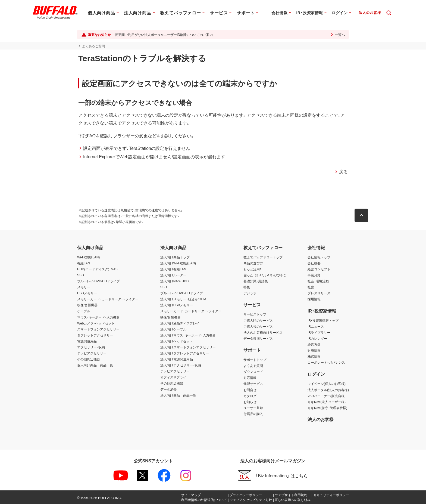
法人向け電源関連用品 (177, 359)
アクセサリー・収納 (91, 347)
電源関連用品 (87, 341)
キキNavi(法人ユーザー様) (327, 402)
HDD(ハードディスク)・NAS (97, 269)
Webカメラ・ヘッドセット (96, 323)
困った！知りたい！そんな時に (265, 275)
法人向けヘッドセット (177, 341)
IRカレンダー (317, 338)
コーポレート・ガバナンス (326, 362)
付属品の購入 (253, 414)
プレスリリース (319, 293)
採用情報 (314, 299)
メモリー (84, 287)
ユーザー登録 (253, 408)
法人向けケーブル (173, 329)
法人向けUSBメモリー (177, 305)
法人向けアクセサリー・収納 (181, 365)
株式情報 (314, 356)
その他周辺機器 (89, 359)
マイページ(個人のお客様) (327, 384)
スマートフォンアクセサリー (98, 329)
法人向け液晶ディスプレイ (180, 323)
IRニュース (316, 326)
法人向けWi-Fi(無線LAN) (178, 263)
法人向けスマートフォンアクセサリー (188, 347)
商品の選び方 (253, 263)
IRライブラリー (319, 332)
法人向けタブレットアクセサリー (185, 353)
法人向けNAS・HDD (175, 281)
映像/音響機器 (87, 305)
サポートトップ (255, 360)
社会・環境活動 (318, 281)
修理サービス (253, 384)
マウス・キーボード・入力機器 (98, 317)
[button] (362, 215)
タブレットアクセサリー (95, 335)
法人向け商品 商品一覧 (178, 395)
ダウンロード (253, 372)
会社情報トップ (319, 257)
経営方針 (314, 344)
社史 (311, 287)
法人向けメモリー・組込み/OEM (183, 299)
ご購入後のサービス (258, 326)
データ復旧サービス (258, 338)
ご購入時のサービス (258, 320)
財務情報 (314, 350)
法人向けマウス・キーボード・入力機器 (188, 335)
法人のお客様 (321, 419)
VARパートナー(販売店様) (327, 396)
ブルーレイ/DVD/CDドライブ (98, 281)
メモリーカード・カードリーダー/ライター (108, 299)
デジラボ (250, 293)
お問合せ (250, 390)
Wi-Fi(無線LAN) (88, 257)
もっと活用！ (252, 269)
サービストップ (255, 314)
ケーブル (84, 311)
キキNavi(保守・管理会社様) (327, 408)
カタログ (250, 396)
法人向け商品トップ (175, 257)
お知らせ (250, 402)
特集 (247, 287)
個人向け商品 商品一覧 (95, 365)
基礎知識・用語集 (256, 281)
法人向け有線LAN (173, 269)
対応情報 (250, 378)
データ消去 (168, 389)
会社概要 (314, 263)
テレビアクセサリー (92, 353)
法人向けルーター (173, 275)
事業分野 (314, 275)
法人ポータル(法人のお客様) (328, 390)
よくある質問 (253, 366)
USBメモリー (87, 293)
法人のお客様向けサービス (263, 332)
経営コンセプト (319, 269)
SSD (81, 275)
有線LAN (84, 263)
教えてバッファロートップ (263, 257)
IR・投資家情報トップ (323, 320)
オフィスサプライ (173, 377)
